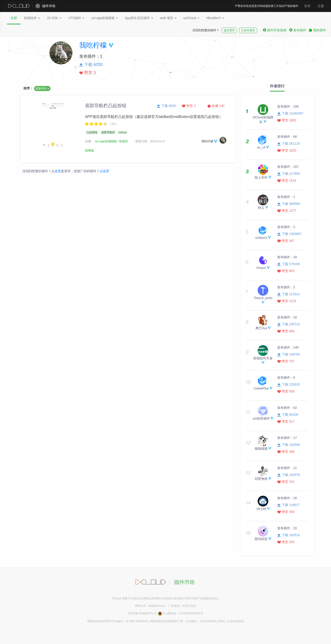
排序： (28, 88)
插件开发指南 (275, 30)
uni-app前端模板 (105, 18)
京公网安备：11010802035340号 (180, 613)
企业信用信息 (236, 621)
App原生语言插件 (139, 18)
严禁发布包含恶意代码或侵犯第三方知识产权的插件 (267, 6)
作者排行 (277, 86)
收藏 (216, 106)
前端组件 (32, 18)
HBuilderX (215, 18)
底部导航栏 (108, 132)
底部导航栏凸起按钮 (106, 106)
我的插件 (317, 30)
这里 (58, 171)
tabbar (123, 132)
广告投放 (174, 606)
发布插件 (298, 30)
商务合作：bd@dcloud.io (150, 606)
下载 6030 (166, 106)
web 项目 (168, 18)
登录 (307, 6)
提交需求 (229, 30)
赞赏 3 (189, 106)
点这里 (104, 171)
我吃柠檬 (93, 45)
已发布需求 (248, 30)
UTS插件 (76, 18)
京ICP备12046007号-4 (142, 613)
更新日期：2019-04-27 (150, 141)
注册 (321, 6)
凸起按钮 (92, 132)
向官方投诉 (189, 606)
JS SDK (54, 18)
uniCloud (191, 18)
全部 (14, 18)
